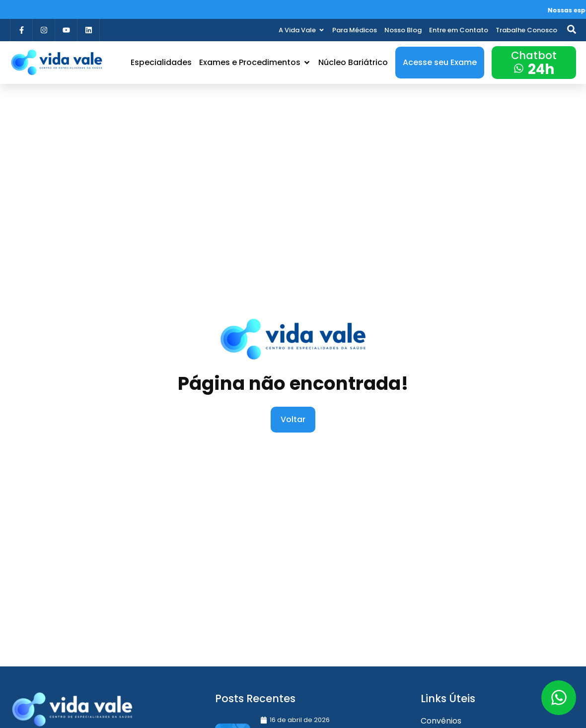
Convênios (441, 721)
